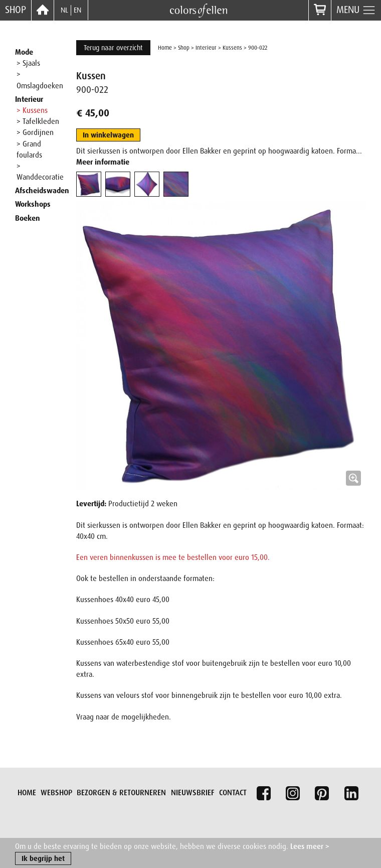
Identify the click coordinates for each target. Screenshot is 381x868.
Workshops (33, 204)
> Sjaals (28, 63)
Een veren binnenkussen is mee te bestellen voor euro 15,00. (173, 557)
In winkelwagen (108, 135)
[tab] (89, 184)
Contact (233, 793)
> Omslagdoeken (40, 80)
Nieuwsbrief (193, 793)
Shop (16, 10)
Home (165, 48)
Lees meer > (310, 847)
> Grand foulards (29, 150)
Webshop (56, 793)
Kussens (232, 48)
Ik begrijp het (43, 859)
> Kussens (32, 110)
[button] (221, 346)
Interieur (29, 99)
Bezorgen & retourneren (121, 793)
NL (64, 10)
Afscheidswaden (42, 191)
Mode (24, 52)
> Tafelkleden (38, 121)
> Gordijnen (35, 132)
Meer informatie (103, 162)
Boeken (28, 218)
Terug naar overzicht (113, 48)
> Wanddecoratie (40, 172)
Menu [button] (356, 11)
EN (77, 10)
